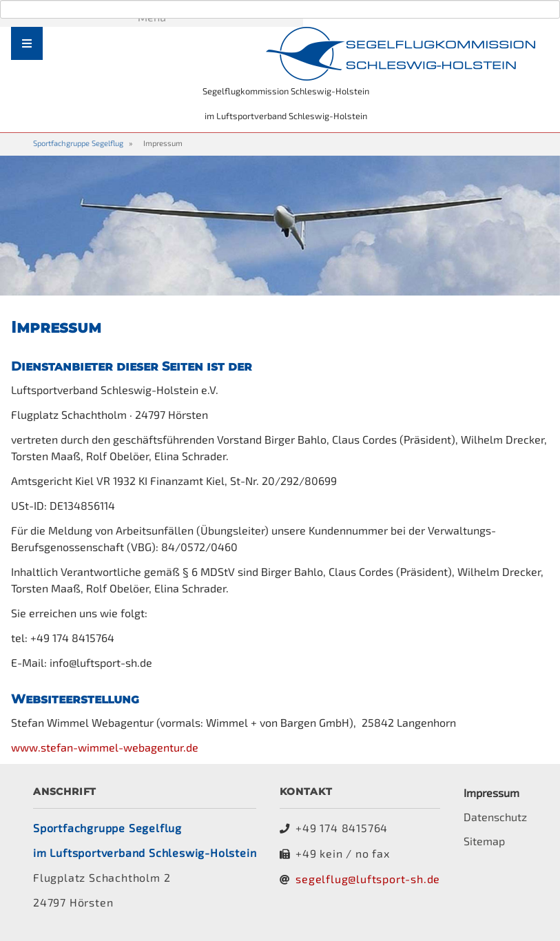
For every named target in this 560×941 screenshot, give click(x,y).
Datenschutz (495, 817)
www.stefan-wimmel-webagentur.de (105, 747)
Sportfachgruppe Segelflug (78, 143)
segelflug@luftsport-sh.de (368, 879)
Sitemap (484, 841)
